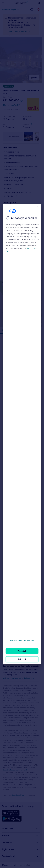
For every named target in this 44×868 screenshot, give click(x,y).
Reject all (22, 659)
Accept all (22, 651)
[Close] (38, 207)
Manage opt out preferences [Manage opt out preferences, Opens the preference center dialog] (22, 640)
